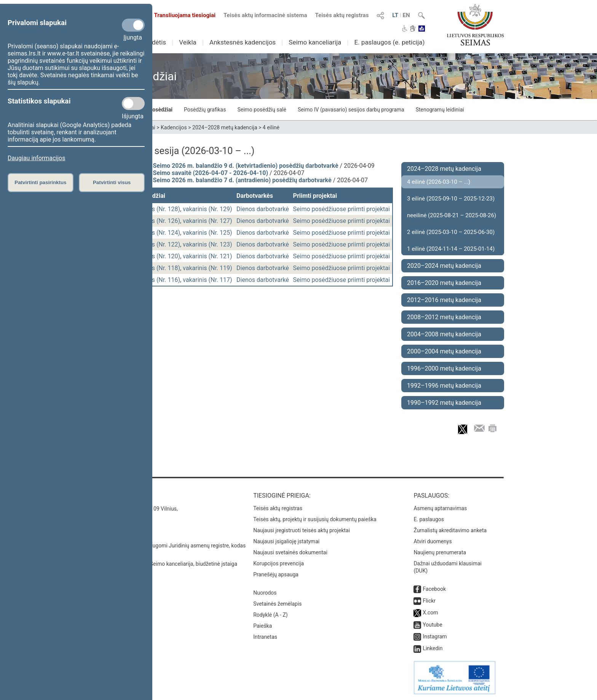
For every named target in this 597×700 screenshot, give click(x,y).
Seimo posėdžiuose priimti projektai (342, 209)
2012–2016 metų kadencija (444, 300)
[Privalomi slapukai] (133, 25)
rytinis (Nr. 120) (159, 256)
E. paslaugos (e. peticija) (389, 42)
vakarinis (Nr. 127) (208, 221)
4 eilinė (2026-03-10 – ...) (439, 182)
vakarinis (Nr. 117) (208, 280)
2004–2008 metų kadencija (444, 334)
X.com (430, 612)
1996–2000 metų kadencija (444, 368)
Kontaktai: (110, 496)
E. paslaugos (429, 519)
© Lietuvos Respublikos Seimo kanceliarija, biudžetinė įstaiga (165, 564)
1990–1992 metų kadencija (444, 403)
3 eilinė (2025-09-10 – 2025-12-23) (451, 199)
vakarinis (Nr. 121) (208, 256)
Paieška (263, 626)
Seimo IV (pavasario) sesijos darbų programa (351, 110)
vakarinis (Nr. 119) (208, 268)
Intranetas (265, 637)
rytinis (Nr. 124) (159, 233)
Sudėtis (156, 42)
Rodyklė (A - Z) (271, 615)
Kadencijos (174, 127)
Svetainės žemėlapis (277, 604)
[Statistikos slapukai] (133, 103)
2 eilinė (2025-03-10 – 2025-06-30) (451, 232)
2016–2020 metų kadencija (444, 283)
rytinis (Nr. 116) (159, 280)
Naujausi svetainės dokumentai (290, 552)
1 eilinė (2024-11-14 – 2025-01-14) (451, 249)
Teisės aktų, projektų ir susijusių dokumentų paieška (315, 519)
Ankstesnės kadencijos (243, 42)
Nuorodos (265, 593)
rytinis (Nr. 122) (159, 244)
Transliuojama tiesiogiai (180, 15)
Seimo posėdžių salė (262, 110)
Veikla (188, 42)
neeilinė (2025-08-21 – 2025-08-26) (452, 215)
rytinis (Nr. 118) (159, 268)
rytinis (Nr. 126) (159, 221)
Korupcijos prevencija (279, 563)
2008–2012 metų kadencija (444, 317)
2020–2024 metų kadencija (444, 266)
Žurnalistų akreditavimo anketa (450, 530)
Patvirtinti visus (112, 182)
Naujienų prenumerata (440, 552)
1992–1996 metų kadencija (444, 386)
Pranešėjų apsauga (276, 574)
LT (395, 15)
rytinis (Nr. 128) (159, 209)
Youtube (432, 625)
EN (406, 15)
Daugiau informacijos (36, 158)
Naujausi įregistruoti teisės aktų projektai (302, 530)
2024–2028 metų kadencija (225, 127)
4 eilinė (271, 127)
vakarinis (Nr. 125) (208, 233)
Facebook (434, 589)
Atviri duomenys (433, 541)
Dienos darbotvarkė (263, 209)
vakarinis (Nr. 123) (208, 244)
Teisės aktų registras (342, 15)
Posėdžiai (161, 110)
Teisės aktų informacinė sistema (265, 15)
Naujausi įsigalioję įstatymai (286, 541)
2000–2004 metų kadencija (444, 351)
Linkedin (433, 648)
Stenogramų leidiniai (440, 110)
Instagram (435, 636)
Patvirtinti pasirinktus (40, 182)
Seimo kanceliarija (315, 42)
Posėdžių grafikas (205, 110)
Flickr (429, 601)
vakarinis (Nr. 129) (208, 209)
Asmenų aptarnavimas (440, 508)
